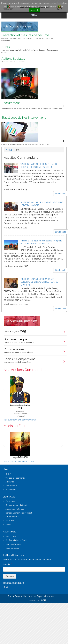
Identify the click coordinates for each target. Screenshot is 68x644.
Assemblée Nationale (15, 509)
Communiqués (35, 350)
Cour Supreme (12, 517)
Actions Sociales (31, 60)
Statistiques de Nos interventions (24, 118)
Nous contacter (12, 548)
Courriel (7, 565)
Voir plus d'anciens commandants (20, 420)
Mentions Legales (13, 544)
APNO (31, 49)
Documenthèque (35, 340)
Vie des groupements (15, 478)
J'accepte (35, 10)
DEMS (8, 525)
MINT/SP (10, 521)
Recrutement (11, 103)
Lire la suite (61, 194)
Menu (34, 15)
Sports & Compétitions (35, 360)
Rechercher (11, 490)
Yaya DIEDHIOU (20, 457)
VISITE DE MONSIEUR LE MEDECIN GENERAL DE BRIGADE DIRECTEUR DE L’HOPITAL (39, 282)
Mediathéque (11, 486)
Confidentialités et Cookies (17, 540)
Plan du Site (11, 536)
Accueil (10, 150)
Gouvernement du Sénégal (18, 505)
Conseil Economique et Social (19, 513)
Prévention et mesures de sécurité (31, 37)
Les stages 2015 (15, 331)
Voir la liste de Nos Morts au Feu (19, 462)
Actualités (10, 482)
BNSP (8, 474)
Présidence (11, 501)
